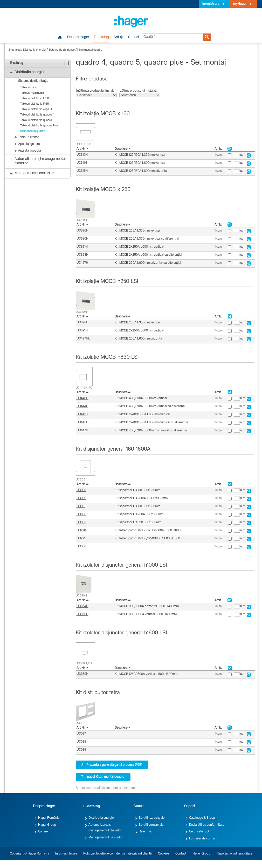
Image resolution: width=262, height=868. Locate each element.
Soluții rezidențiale (152, 818)
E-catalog (101, 37)
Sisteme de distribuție (62, 50)
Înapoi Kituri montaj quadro (103, 777)
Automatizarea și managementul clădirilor (105, 828)
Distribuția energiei (35, 50)
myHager (240, 4)
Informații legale (66, 854)
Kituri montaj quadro (90, 50)
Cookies (164, 854)
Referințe (145, 832)
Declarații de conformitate (207, 825)
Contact (181, 854)
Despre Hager (78, 37)
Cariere (43, 832)
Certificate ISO (199, 832)
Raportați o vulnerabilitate (234, 854)
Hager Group (47, 825)
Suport (134, 37)
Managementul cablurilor (106, 838)
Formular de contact (203, 839)
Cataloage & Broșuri (203, 818)
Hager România (49, 818)
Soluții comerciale (151, 825)
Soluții (119, 37)
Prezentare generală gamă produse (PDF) (112, 765)
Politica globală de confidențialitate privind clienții (118, 854)
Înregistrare (211, 4)
